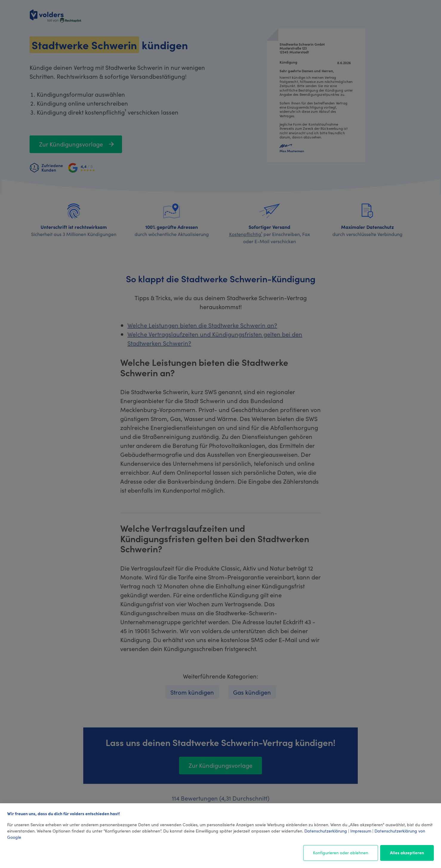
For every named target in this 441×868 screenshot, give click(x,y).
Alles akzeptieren (407, 852)
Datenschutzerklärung (326, 831)
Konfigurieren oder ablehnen (341, 852)
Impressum (361, 831)
